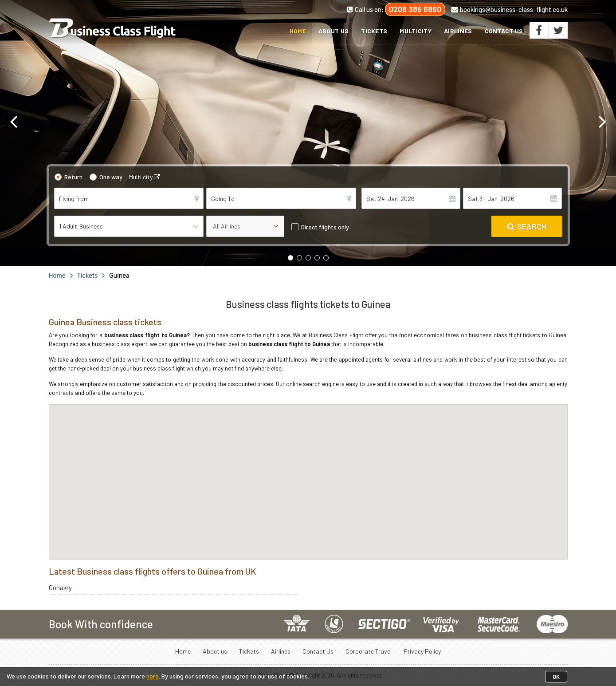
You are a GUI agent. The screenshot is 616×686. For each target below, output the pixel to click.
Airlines (458, 31)
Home (298, 31)
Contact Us (504, 31)
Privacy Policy (422, 651)
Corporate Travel (369, 651)
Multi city (145, 177)
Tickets (374, 31)
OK (556, 677)
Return (73, 177)
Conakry (60, 587)
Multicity (416, 31)
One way (111, 177)
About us (334, 31)
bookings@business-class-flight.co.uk (509, 9)
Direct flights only (325, 227)
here (153, 676)
